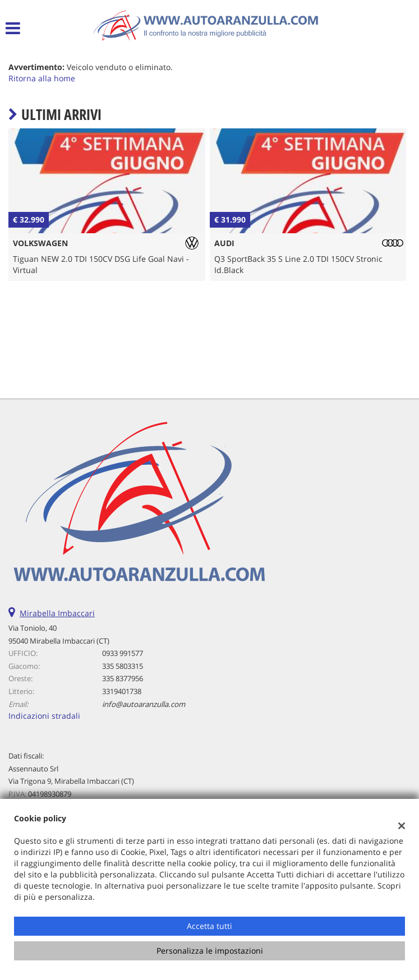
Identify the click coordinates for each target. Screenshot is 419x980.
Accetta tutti (209, 926)
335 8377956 (123, 678)
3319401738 (122, 691)
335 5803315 (123, 666)
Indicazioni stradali (44, 716)
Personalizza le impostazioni (210, 951)
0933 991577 (123, 653)
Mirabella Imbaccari (57, 613)
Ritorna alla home (42, 78)
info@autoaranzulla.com (144, 704)
